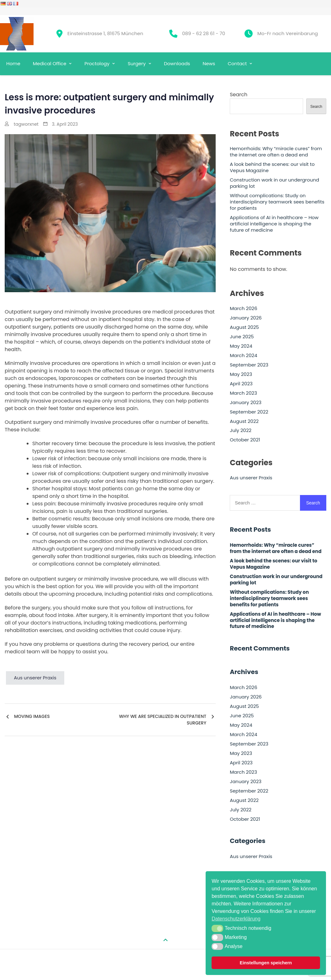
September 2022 (249, 412)
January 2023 (246, 403)
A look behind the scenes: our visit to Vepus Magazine (272, 167)
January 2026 (246, 318)
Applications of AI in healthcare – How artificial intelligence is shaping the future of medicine (274, 224)
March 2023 (243, 393)
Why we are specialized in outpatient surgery (163, 720)
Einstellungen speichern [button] (266, 963)
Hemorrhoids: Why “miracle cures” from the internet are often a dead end (276, 152)
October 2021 (245, 440)
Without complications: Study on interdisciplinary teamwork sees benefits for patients (277, 202)
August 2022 (244, 421)
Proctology (97, 63)
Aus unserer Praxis (35, 678)
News (209, 63)
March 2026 (244, 308)
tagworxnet (26, 124)
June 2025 (242, 337)
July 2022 (241, 430)
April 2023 (241, 384)
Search (239, 95)
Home (13, 63)
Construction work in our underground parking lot (274, 183)
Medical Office (50, 63)
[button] (217, 928)
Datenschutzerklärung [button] (236, 919)
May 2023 (241, 374)
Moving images (32, 716)
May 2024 (241, 346)
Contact (237, 63)
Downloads (177, 63)
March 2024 (243, 356)
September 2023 (249, 365)
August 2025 (244, 327)
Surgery (137, 63)
